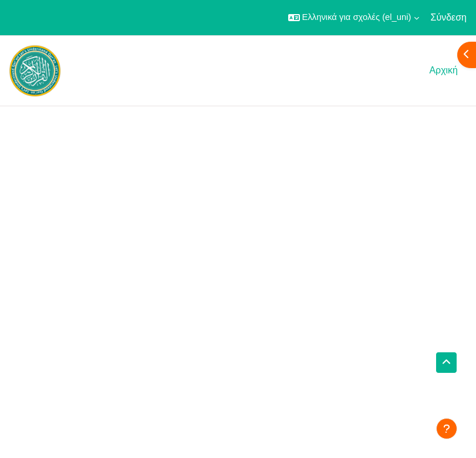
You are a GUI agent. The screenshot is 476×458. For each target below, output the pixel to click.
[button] (354, 18)
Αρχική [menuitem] (443, 70)
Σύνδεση (449, 17)
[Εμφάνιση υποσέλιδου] (447, 429)
